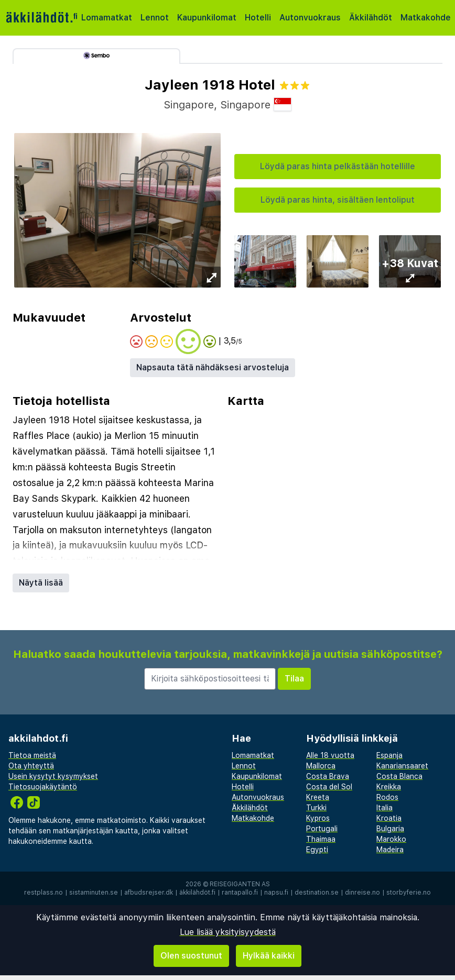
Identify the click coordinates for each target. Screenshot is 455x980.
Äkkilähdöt (371, 18)
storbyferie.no (409, 893)
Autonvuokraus (310, 18)
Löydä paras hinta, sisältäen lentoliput (338, 200)
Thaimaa (321, 839)
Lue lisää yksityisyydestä (228, 932)
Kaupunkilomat (207, 18)
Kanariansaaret (402, 766)
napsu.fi (276, 893)
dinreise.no (362, 893)
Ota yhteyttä (31, 766)
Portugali (322, 829)
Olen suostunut (191, 956)
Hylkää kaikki (269, 956)
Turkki (316, 808)
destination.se (317, 893)
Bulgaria (390, 829)
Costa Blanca (399, 776)
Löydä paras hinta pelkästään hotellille (338, 166)
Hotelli (258, 18)
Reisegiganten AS (240, 884)
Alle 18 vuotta (330, 755)
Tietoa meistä (32, 755)
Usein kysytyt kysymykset (53, 776)
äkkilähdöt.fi (197, 893)
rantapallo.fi (240, 893)
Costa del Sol (329, 787)
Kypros (318, 818)
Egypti (317, 850)
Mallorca (321, 766)
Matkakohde (426, 18)
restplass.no (44, 893)
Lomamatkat (107, 18)
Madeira (390, 850)
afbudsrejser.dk (149, 893)
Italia (384, 808)
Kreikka (389, 787)
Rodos (387, 797)
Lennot (155, 18)
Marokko (391, 839)
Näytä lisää (41, 583)
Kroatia (389, 818)
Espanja (389, 755)
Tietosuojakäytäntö (43, 787)
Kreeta (318, 797)
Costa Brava (328, 776)
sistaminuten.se (94, 893)
